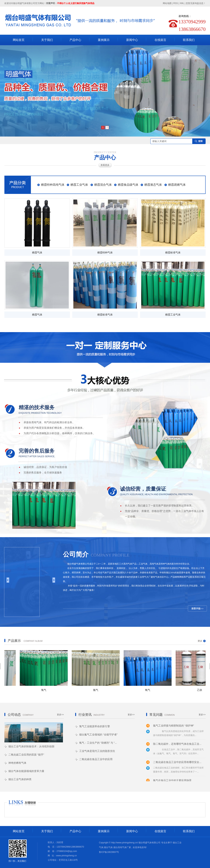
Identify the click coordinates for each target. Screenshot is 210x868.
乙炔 (201, 690)
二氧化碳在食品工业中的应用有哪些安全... (177, 763)
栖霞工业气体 (79, 185)
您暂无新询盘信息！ (196, 3)
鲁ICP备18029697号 (109, 852)
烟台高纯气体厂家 (122, 847)
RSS (176, 3)
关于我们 (47, 40)
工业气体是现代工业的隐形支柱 (97, 751)
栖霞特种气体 (105, 253)
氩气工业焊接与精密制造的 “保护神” (174, 726)
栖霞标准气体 (173, 253)
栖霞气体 (37, 253)
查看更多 (105, 165)
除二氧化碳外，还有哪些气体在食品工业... (177, 744)
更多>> (60, 715)
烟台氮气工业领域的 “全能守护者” (98, 735)
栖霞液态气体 (153, 185)
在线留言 (160, 40)
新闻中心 (132, 40)
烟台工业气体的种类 (20, 779)
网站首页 (19, 40)
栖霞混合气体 (103, 185)
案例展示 (104, 40)
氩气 (97, 690)
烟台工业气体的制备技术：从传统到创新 (31, 746)
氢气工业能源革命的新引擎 (95, 726)
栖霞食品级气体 (128, 185)
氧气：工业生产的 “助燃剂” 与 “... (98, 743)
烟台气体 (108, 847)
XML (182, 3)
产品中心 (75, 40)
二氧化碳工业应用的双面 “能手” (26, 755)
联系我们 (189, 40)
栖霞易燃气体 (177, 185)
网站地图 (167, 3)
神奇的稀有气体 (17, 763)
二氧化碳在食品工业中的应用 (96, 759)
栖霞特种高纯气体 (53, 185)
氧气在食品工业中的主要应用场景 (172, 781)
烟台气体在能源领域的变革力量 (26, 771)
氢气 (45, 690)
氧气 (149, 690)
